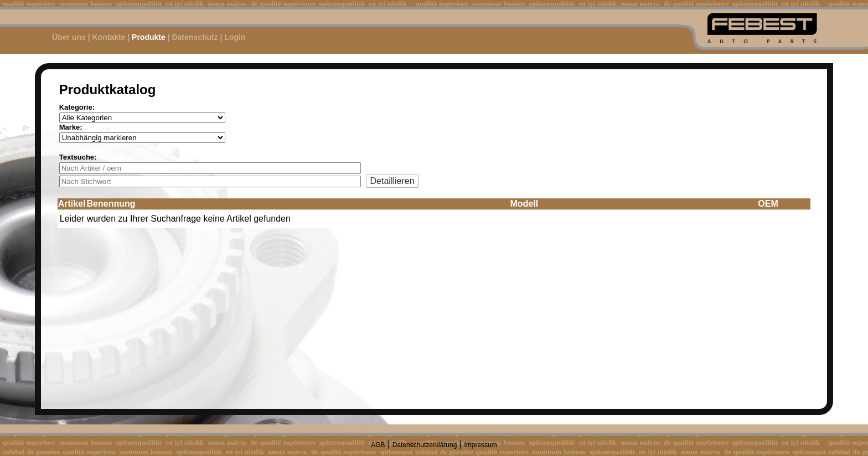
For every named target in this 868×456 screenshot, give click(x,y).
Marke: (71, 127)
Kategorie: (77, 107)
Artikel (72, 204)
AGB (378, 445)
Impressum (480, 445)
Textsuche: (78, 157)
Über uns (69, 37)
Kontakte (108, 37)
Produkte (149, 37)
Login (235, 37)
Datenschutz (195, 37)
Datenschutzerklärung (425, 445)
